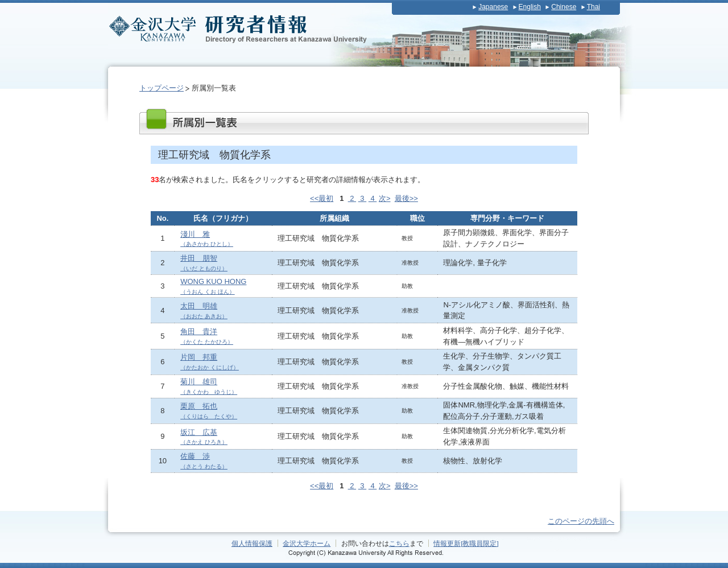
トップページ (162, 88)
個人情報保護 (252, 543)
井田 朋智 (204, 263)
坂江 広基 (204, 437)
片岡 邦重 (210, 362)
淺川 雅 (207, 239)
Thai (593, 7)
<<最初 (322, 198)
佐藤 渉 (204, 461)
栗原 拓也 (209, 411)
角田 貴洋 (207, 336)
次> (385, 198)
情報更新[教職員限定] (466, 543)
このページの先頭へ (581, 521)
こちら (399, 543)
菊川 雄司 (209, 386)
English (530, 7)
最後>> (406, 198)
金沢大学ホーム (307, 543)
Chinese (564, 7)
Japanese (493, 7)
